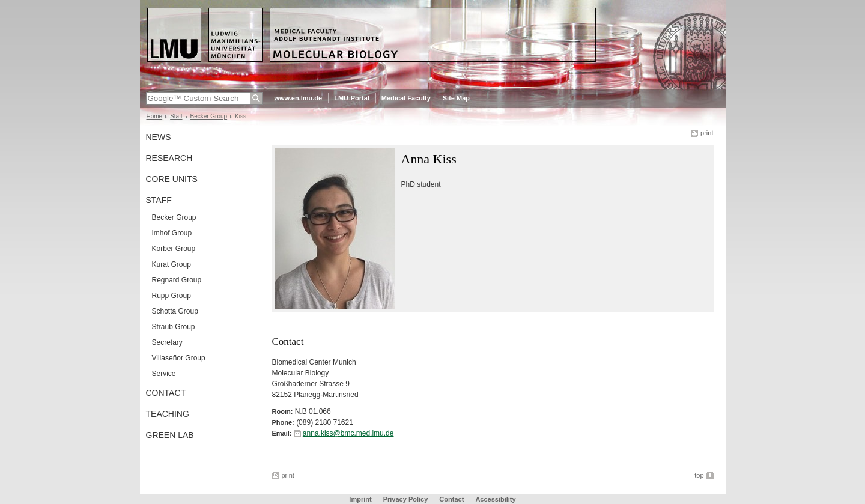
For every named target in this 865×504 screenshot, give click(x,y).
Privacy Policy (406, 499)
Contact (451, 499)
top (699, 475)
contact (166, 393)
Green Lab (170, 435)
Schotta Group (175, 311)
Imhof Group (172, 233)
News (159, 137)
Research (169, 158)
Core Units (172, 179)
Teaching (168, 414)
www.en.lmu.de (299, 98)
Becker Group (209, 116)
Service (164, 374)
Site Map (456, 98)
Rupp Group (171, 296)
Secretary (167, 342)
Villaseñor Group (179, 358)
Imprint (360, 499)
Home (155, 116)
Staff (176, 116)
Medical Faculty (406, 98)
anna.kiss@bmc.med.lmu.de (348, 433)
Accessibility (495, 499)
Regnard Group (177, 280)
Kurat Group (171, 264)
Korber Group (174, 249)
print (707, 133)
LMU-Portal (352, 98)
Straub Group (174, 327)
